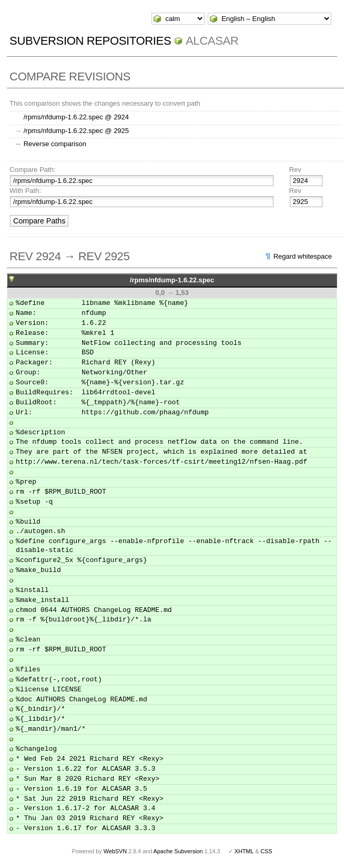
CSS (266, 851)
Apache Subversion (178, 851)
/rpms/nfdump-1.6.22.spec (172, 280)
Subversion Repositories (90, 41)
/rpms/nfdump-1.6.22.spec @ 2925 (76, 131)
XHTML (244, 851)
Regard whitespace (303, 256)
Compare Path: (32, 170)
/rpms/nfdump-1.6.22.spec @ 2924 (76, 117)
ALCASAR (212, 41)
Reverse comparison (55, 144)
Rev (295, 170)
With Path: (25, 191)
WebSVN (115, 851)
